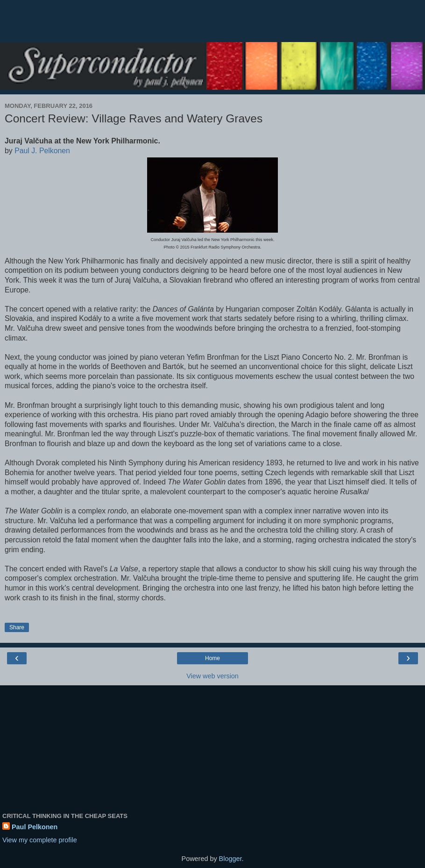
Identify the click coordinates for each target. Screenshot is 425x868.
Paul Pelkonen (35, 827)
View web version (212, 676)
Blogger (230, 859)
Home (212, 658)
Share (17, 627)
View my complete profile (40, 840)
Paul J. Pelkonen (42, 151)
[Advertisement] (212, 26)
